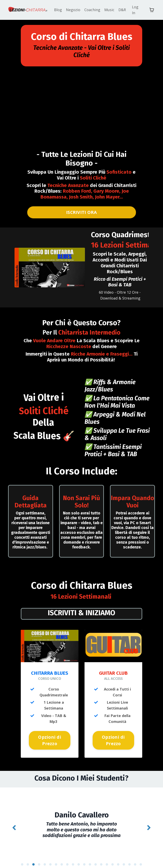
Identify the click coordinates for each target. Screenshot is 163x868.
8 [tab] (62, 859)
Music (109, 10)
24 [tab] (76, 865)
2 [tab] (28, 859)
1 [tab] (22, 859)
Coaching (92, 10)
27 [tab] (93, 865)
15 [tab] (101, 859)
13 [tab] (90, 859)
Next (149, 825)
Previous (14, 825)
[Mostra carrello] (152, 10)
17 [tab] (113, 859)
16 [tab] (107, 859)
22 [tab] (141, 859)
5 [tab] (45, 859)
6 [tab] (50, 859)
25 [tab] (81, 865)
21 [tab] (135, 859)
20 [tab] (130, 859)
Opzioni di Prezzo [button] (50, 740)
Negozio (73, 10)
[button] (50, 739)
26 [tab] (87, 865)
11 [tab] (79, 859)
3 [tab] (33, 859)
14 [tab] (96, 859)
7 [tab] (56, 859)
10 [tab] (73, 859)
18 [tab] (118, 859)
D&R (122, 10)
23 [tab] (70, 865)
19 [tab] (124, 859)
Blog (58, 10)
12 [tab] (84, 859)
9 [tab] (67, 859)
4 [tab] (39, 859)
